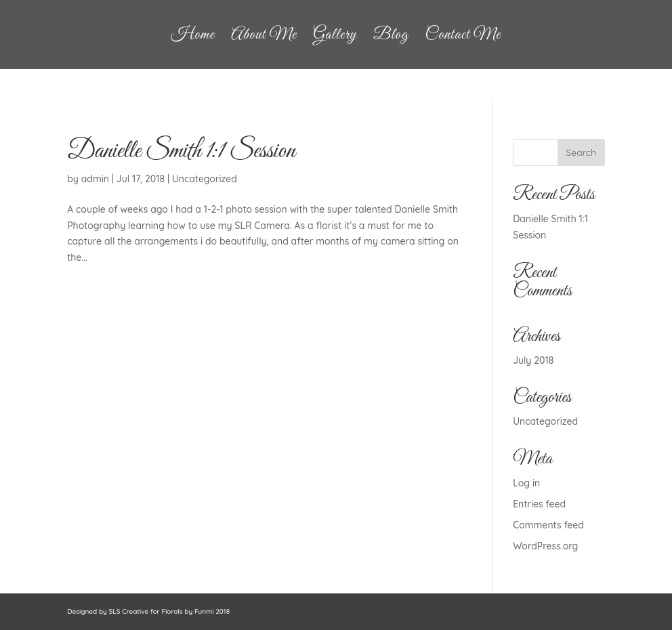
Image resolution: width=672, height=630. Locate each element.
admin (95, 179)
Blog (391, 38)
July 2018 (533, 360)
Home (193, 38)
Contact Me (463, 38)
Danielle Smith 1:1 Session (181, 151)
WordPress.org (545, 546)
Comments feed (548, 525)
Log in (526, 483)
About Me (264, 38)
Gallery (335, 38)
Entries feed (539, 504)
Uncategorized (205, 179)
